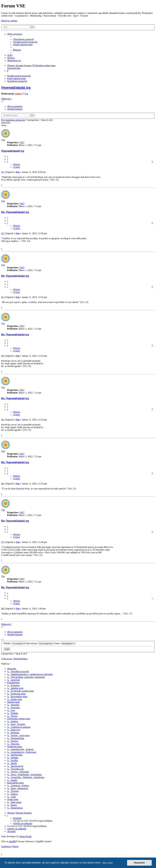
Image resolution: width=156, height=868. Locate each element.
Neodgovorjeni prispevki (19, 76)
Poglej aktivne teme (16, 78)
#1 (2, 172)
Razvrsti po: (40, 643)
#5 (2, 420)
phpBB (12, 841)
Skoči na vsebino (9, 21)
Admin (18, 94)
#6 (2, 484)
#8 (2, 609)
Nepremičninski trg (16, 87)
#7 (2, 542)
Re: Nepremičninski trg (15, 212)
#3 (2, 297)
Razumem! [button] (139, 863)
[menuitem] (23, 39)
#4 (2, 356)
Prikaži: (15, 643)
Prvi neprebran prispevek (13, 120)
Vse (26, 94)
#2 (2, 233)
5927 (22, 142)
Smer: (65, 643)
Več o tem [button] (108, 863)
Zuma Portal (25, 836)
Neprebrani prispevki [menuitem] (17, 81)
